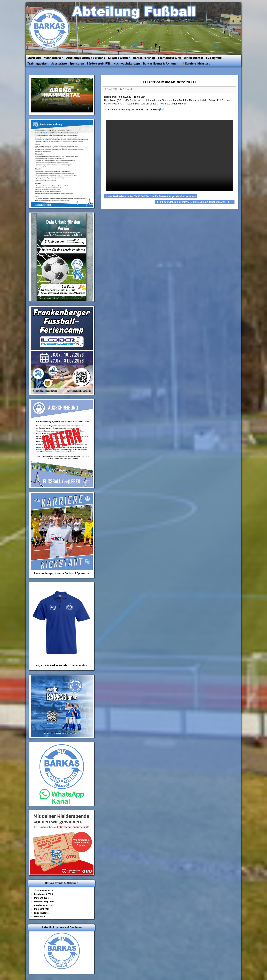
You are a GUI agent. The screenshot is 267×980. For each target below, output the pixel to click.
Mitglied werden (127, 55)
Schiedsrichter (201, 55)
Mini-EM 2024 (49, 845)
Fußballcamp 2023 (51, 849)
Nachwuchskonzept (134, 61)
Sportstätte (66, 61)
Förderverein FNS (106, 61)
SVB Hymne (221, 55)
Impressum (47, 952)
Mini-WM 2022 (49, 856)
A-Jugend (129, 87)
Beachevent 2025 (51, 842)
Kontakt (46, 947)
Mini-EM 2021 (49, 864)
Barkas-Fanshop (151, 55)
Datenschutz (48, 956)
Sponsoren (84, 61)
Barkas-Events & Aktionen (168, 61)
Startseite (41, 55)
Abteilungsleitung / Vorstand (93, 55)
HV (177, 947)
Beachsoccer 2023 (51, 853)
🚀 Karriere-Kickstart (203, 61)
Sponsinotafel (49, 860)
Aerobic (207, 947)
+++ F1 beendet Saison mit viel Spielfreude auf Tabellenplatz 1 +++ (188, 194)
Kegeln (192, 947)
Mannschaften (61, 55)
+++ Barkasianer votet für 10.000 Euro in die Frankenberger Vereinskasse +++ (153, 189)
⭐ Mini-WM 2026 (51, 838)
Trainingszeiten (45, 61)
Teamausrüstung (177, 55)
